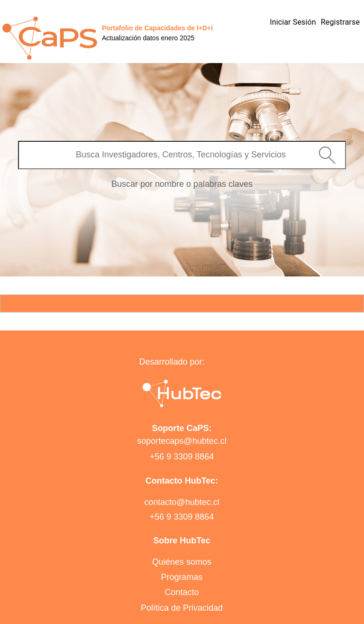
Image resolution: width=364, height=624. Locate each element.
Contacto (182, 592)
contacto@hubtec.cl (182, 502)
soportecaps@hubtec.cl (182, 441)
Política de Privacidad (182, 608)
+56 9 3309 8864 (182, 457)
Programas (182, 577)
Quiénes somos (182, 562)
